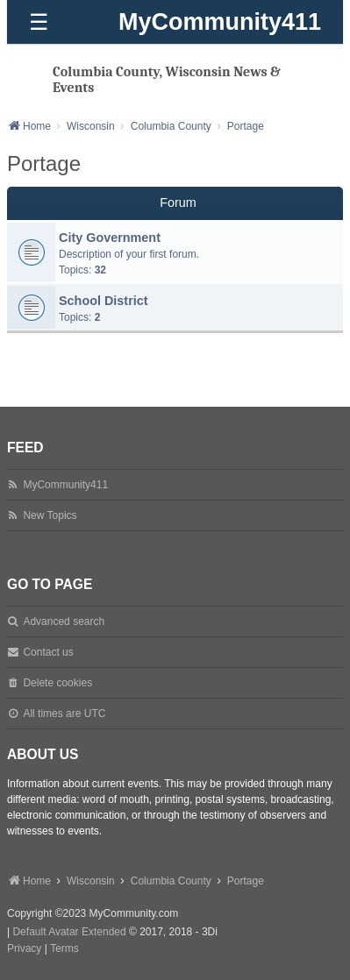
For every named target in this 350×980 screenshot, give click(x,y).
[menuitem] (24, 949)
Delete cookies (57, 683)
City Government (110, 238)
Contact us (48, 652)
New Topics (50, 515)
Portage (44, 163)
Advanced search (64, 621)
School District (104, 301)
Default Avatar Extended (69, 932)
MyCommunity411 (220, 22)
